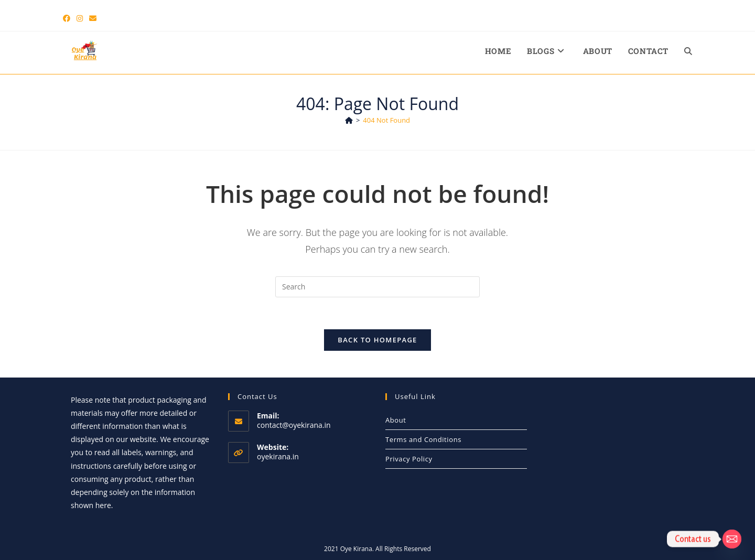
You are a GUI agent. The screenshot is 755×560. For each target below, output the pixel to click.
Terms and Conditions (423, 439)
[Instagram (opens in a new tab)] (80, 18)
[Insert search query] (377, 287)
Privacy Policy (409, 459)
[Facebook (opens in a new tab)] (68, 18)
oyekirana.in (278, 456)
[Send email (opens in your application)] (93, 18)
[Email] (732, 539)
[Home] (349, 120)
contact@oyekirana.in (294, 425)
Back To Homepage (377, 340)
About (396, 420)
